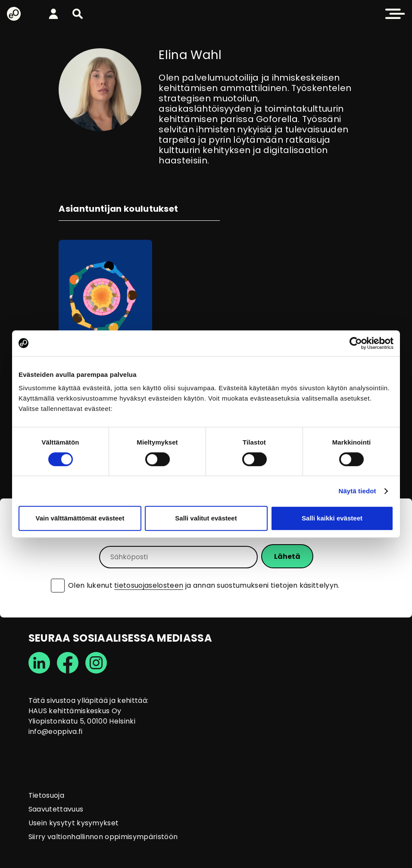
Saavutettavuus (56, 809)
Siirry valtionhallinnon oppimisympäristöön (103, 837)
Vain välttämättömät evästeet (80, 518)
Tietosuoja (46, 795)
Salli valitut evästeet (206, 518)
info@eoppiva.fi (56, 732)
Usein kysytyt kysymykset (74, 823)
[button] (78, 14)
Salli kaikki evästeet (332, 518)
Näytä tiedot (357, 491)
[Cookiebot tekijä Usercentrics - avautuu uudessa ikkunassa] (356, 343)
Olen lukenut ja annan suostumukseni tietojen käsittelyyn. (204, 586)
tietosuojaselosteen (149, 585)
